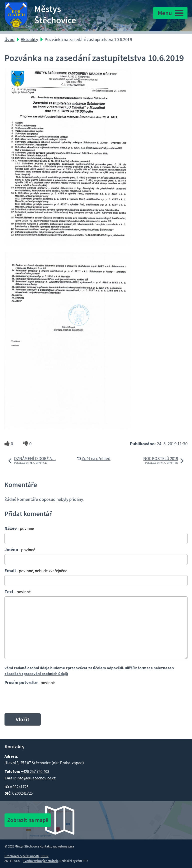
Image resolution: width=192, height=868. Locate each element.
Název (19, 528)
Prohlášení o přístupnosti (22, 856)
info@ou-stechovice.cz (36, 778)
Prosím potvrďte (30, 682)
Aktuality (29, 39)
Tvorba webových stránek (40, 861)
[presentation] (41, 699)
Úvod (9, 39)
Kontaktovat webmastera (57, 846)
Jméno (20, 550)
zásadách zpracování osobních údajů (36, 674)
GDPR (44, 856)
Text (18, 592)
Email (36, 571)
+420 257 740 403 (35, 771)
